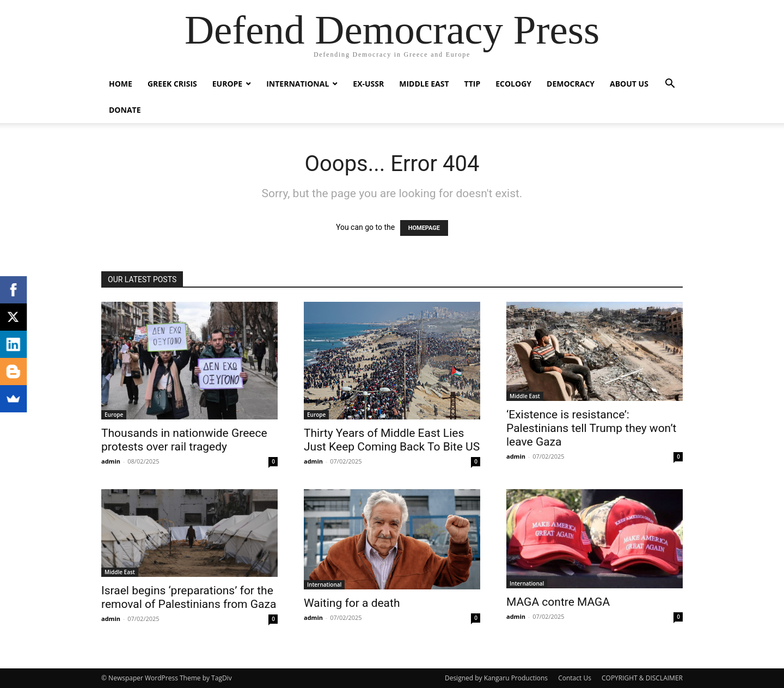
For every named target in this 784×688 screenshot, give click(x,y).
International (298, 84)
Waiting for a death (352, 603)
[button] (670, 85)
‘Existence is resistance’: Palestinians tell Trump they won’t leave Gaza (591, 428)
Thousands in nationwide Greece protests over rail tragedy (184, 440)
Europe (227, 84)
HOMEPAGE (424, 228)
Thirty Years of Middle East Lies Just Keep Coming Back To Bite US (392, 440)
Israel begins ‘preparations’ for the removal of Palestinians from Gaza (189, 597)
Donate (125, 110)
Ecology (513, 84)
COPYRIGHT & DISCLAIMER (642, 678)
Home (121, 84)
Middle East (424, 84)
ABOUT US (629, 84)
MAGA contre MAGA (558, 602)
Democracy (571, 84)
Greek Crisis (172, 84)
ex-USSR (368, 84)
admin (111, 461)
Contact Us (575, 678)
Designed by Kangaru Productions (496, 678)
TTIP (473, 84)
